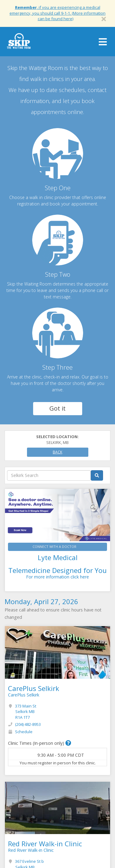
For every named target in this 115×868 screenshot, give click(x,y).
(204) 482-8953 (28, 724)
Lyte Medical (58, 557)
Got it (57, 408)
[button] (68, 743)
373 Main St (26, 712)
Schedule (24, 732)
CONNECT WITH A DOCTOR (54, 547)
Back (57, 452)
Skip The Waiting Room (19, 43)
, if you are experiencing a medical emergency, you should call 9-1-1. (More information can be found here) (57, 13)
